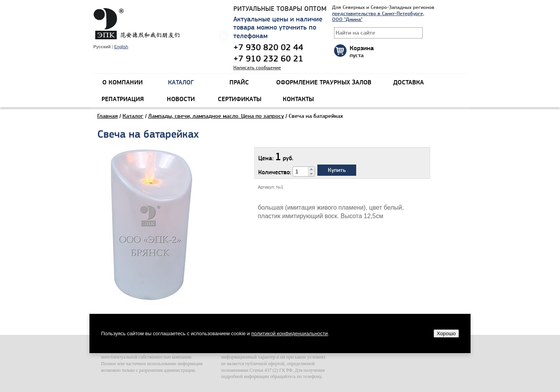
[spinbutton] (301, 171)
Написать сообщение (257, 67)
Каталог (133, 116)
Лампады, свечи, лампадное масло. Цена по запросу (216, 116)
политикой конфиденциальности (290, 333)
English (121, 47)
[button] (311, 169)
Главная (108, 116)
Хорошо (446, 333)
